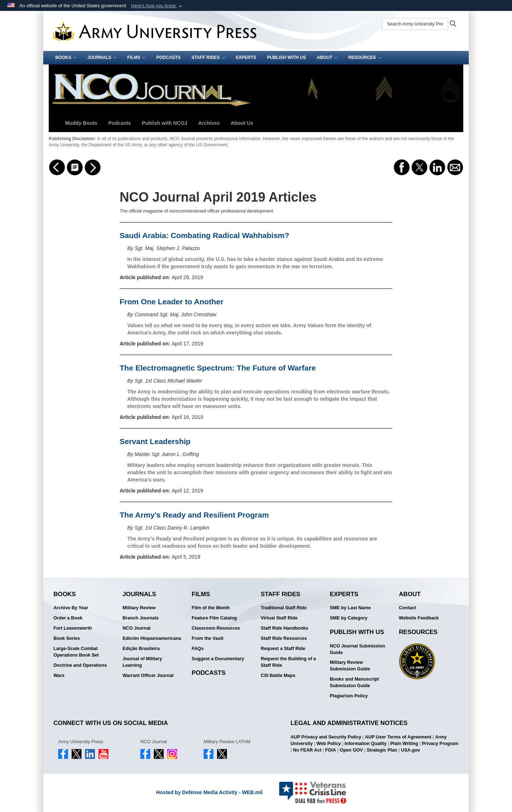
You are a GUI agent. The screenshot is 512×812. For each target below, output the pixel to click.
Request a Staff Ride (283, 649)
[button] (157, 6)
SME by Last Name (350, 608)
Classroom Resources (216, 628)
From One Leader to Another (171, 302)
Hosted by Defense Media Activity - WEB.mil (209, 792)
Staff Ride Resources (284, 638)
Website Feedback (419, 618)
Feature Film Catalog (214, 618)
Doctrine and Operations (80, 665)
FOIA (331, 750)
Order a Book (68, 618)
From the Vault (207, 638)
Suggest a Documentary (218, 659)
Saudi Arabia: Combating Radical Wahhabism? (204, 235)
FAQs (198, 649)
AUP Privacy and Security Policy (326, 737)
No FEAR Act (307, 750)
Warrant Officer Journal (148, 676)
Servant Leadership (155, 441)
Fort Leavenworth (73, 628)
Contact (407, 608)
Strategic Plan (382, 750)
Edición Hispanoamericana (152, 638)
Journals (102, 58)
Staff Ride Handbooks (285, 628)
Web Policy (329, 744)
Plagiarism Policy (349, 696)
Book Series (67, 638)
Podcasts (169, 58)
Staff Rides (208, 58)
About (327, 58)
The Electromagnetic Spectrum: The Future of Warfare (218, 368)
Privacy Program (440, 744)
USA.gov (411, 750)
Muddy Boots (81, 123)
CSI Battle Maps (278, 676)
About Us (242, 123)
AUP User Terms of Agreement (398, 737)
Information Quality (365, 744)
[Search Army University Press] (415, 24)
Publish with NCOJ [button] (165, 123)
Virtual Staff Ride (279, 618)
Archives (209, 123)
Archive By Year (71, 608)
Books (66, 58)
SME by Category (349, 618)
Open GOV (351, 750)
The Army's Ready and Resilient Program (194, 515)
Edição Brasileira (141, 649)
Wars (59, 676)
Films (136, 58)
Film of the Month (211, 608)
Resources (365, 58)
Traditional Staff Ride (284, 608)
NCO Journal (137, 628)
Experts (246, 58)
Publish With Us (287, 58)
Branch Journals (141, 618)
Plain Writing (404, 744)
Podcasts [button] (120, 123)
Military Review (139, 608)
